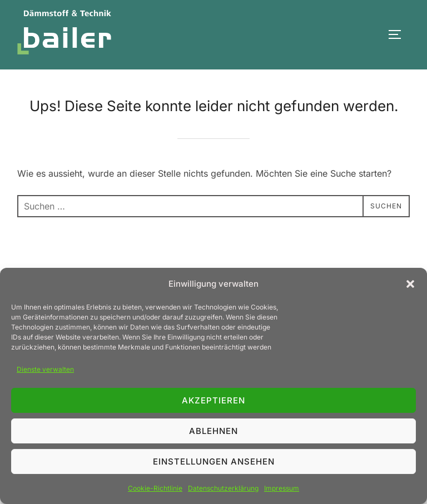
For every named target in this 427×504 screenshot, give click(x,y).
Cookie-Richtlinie (155, 488)
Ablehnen (213, 431)
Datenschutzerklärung (223, 488)
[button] (410, 284)
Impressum (282, 488)
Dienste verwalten (45, 369)
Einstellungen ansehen (214, 461)
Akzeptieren (213, 400)
